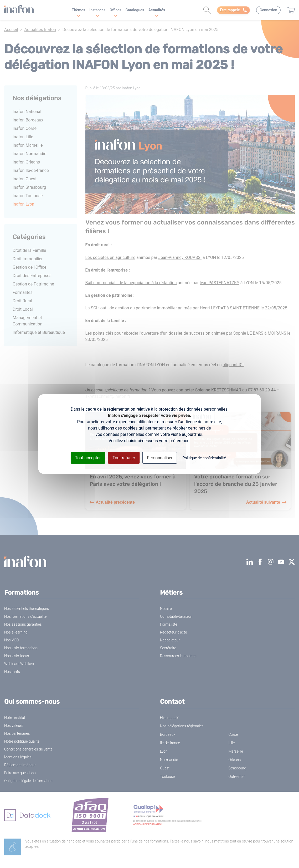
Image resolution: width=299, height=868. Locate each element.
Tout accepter (88, 458)
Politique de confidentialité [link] (204, 458)
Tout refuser (124, 458)
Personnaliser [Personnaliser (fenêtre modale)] (160, 458)
